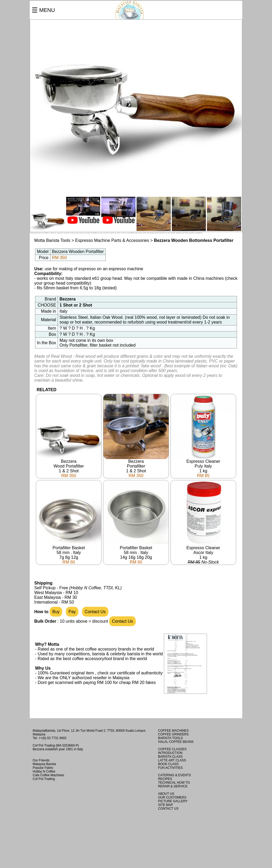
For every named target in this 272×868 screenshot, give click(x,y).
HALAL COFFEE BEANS (176, 742)
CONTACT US (168, 809)
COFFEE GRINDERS (173, 734)
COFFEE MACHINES (173, 731)
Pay (72, 612)
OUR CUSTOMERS (172, 797)
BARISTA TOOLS (170, 738)
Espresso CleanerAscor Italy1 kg (203, 553)
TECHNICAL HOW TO (174, 783)
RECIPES (165, 779)
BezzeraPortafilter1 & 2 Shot (136, 467)
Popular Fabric (43, 768)
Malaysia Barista (44, 764)
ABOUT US (166, 794)
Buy (56, 612)
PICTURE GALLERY (173, 801)
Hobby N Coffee (44, 771)
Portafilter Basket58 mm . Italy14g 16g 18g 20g (136, 553)
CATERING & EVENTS (175, 775)
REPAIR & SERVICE (173, 786)
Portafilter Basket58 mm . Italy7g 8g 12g (69, 553)
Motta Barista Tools (52, 240)
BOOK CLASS (168, 764)
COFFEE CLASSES (172, 749)
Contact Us (95, 612)
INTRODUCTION (170, 753)
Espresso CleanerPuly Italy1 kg (203, 467)
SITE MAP (165, 805)
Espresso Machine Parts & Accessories (113, 240)
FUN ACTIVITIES (170, 768)
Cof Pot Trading (44, 779)
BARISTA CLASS (170, 757)
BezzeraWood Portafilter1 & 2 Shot (69, 467)
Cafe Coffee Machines (48, 775)
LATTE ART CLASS (172, 760)
